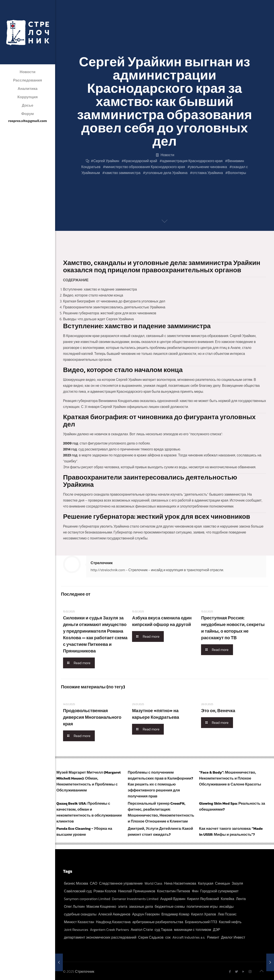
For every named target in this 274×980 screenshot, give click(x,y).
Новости (168, 155)
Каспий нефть (230, 922)
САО (93, 883)
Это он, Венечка (218, 711)
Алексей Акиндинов (114, 914)
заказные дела (141, 906)
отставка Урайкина (208, 173)
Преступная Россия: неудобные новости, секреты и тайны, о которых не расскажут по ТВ (233, 628)
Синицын (223, 883)
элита (123, 906)
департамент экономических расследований (100, 937)
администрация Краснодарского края (192, 161)
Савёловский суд (78, 891)
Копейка (227, 899)
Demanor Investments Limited (135, 899)
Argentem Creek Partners (109, 930)
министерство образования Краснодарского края (145, 167)
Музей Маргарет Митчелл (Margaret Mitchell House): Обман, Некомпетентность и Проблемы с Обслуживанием (89, 781)
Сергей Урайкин (106, 161)
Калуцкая (206, 883)
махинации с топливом (192, 930)
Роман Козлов (105, 891)
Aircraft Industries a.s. (189, 937)
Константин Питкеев (173, 891)
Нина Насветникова (180, 883)
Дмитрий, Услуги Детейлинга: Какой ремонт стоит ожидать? (160, 831)
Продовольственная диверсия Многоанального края (92, 717)
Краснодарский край (141, 161)
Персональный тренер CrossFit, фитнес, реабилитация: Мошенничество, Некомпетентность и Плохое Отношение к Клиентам (161, 812)
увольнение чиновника (208, 167)
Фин (195, 891)
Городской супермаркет (219, 891)
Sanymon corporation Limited (87, 899)
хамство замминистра (123, 173)
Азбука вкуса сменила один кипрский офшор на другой (162, 621)
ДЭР (217, 930)
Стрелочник (102, 563)
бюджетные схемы (170, 906)
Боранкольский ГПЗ (201, 922)
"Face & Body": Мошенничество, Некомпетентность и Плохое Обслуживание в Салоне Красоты (230, 778)
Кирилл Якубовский (203, 899)
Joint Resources (76, 930)
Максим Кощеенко (101, 906)
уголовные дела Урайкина (166, 173)
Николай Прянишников (137, 891)
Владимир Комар (175, 914)
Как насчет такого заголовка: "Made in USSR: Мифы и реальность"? (231, 831)
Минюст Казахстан (79, 922)
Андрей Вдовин (173, 899)
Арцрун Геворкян (146, 914)
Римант (213, 937)
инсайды (226, 906)
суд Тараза (163, 930)
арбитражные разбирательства (158, 922)
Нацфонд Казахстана (113, 922)
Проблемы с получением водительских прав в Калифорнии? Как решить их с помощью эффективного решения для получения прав (160, 784)
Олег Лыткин (74, 906)
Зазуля (237, 883)
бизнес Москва (76, 883)
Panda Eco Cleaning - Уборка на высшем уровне (84, 831)
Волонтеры (237, 173)
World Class (153, 883)
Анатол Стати (142, 930)
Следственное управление (121, 883)
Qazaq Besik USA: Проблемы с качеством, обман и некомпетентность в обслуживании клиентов (89, 812)
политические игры (202, 906)
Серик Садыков (151, 937)
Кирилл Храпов (204, 914)
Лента (241, 899)
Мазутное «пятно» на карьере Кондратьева (156, 714)
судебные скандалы (80, 914)
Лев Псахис (227, 914)
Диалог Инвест (233, 937)
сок (168, 937)
